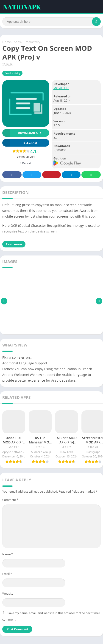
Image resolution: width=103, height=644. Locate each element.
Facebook (12, 175)
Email (7, 574)
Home (7, 42)
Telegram (71, 175)
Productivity (32, 42)
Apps (17, 42)
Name (8, 554)
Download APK (22, 133)
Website (8, 593)
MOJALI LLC (61, 88)
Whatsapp (91, 175)
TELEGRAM (20, 143)
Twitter (32, 175)
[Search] (51, 22)
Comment (10, 500)
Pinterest (51, 175)
